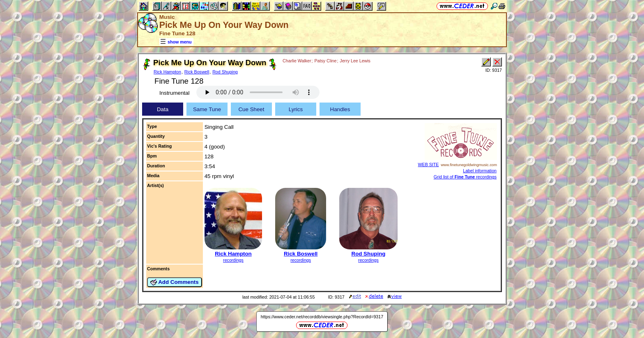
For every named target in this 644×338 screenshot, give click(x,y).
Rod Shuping (225, 72)
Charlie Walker (297, 61)
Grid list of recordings (465, 177)
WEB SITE (429, 164)
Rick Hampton (167, 72)
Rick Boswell (197, 72)
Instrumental (174, 93)
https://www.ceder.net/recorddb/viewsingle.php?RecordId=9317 (322, 317)
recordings (233, 260)
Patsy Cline (326, 61)
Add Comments (175, 282)
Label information (480, 171)
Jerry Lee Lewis (355, 61)
